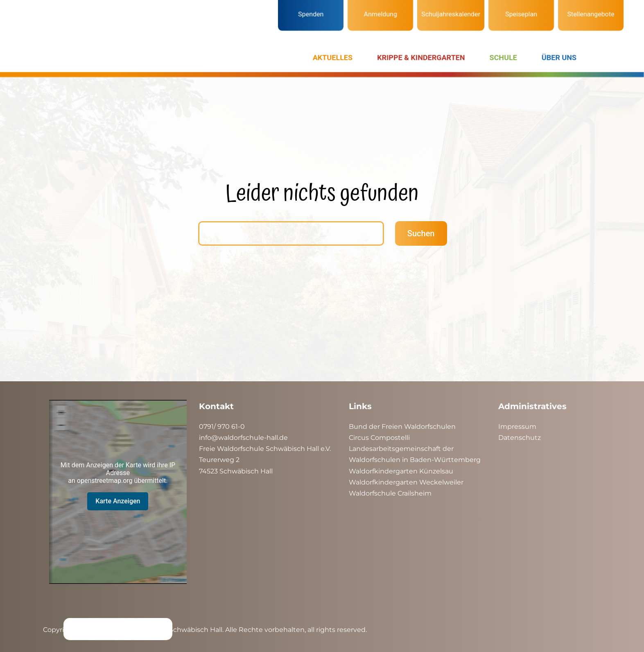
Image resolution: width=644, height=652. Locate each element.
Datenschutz (520, 438)
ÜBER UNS (559, 58)
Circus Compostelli (379, 438)
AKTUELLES (333, 58)
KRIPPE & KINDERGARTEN (421, 58)
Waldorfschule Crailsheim (390, 493)
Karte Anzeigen (118, 501)
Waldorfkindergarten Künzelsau (401, 471)
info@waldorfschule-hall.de (243, 438)
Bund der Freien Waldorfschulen (402, 427)
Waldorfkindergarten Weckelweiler (406, 482)
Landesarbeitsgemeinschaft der (401, 449)
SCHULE (503, 58)
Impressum (517, 427)
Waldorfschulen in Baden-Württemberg (415, 460)
